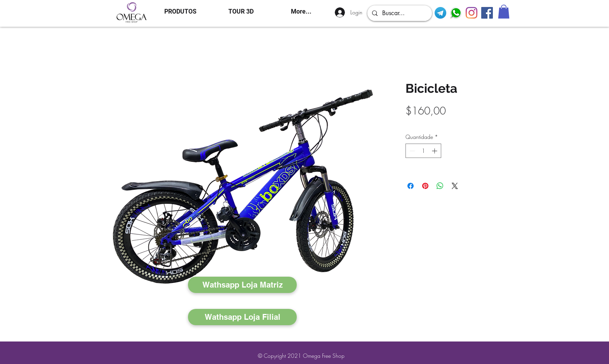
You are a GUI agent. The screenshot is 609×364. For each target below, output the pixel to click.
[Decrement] (412, 151)
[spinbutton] (423, 151)
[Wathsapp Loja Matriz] (242, 285)
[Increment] (435, 151)
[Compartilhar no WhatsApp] (440, 186)
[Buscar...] (399, 13)
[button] (504, 12)
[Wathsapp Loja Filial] (242, 317)
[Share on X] (455, 186)
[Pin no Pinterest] (425, 186)
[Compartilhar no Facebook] (411, 186)
